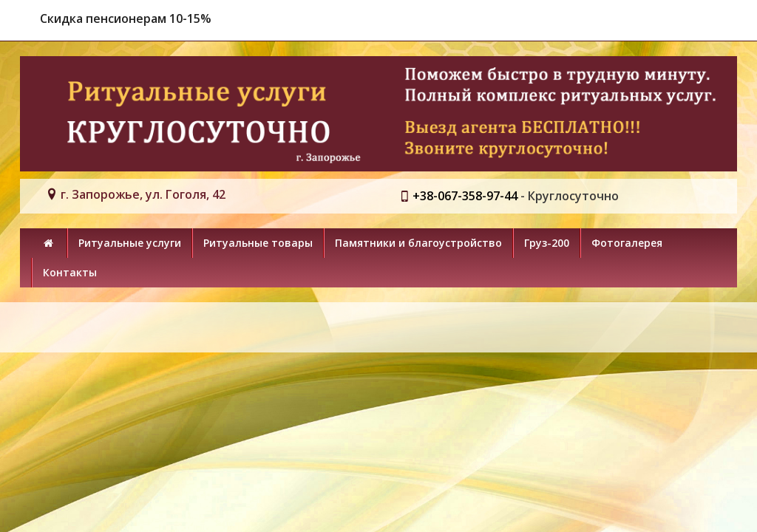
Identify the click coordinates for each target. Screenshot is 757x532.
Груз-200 (547, 243)
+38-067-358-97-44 (465, 196)
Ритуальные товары (258, 243)
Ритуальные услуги (130, 243)
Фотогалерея (627, 243)
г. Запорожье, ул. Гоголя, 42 (143, 194)
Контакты (70, 272)
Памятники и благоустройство (418, 243)
